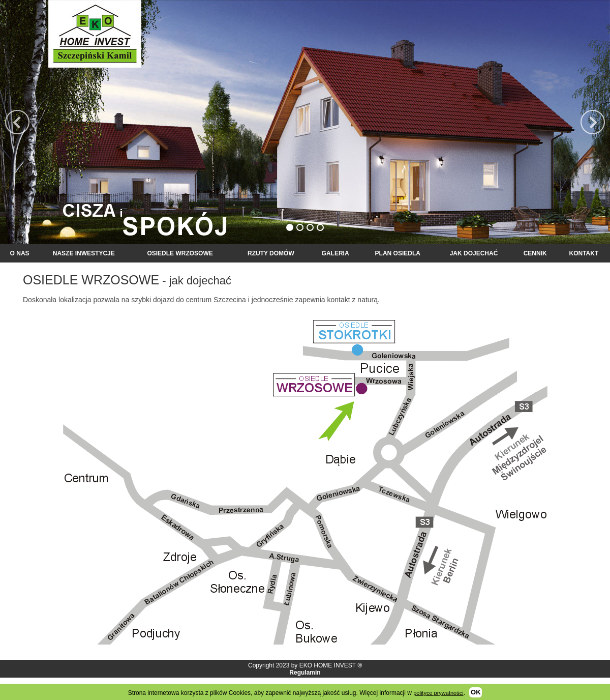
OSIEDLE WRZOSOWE (180, 253)
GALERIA (335, 253)
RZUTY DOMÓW (271, 253)
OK (476, 692)
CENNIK (535, 253)
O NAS (20, 253)
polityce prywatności (438, 693)
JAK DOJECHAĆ (474, 253)
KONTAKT (584, 253)
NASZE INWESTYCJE (84, 253)
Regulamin (305, 673)
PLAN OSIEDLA (398, 253)
